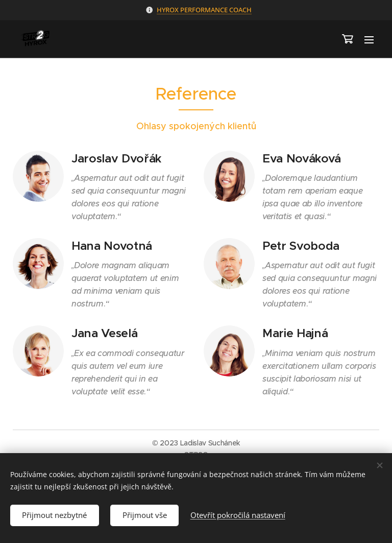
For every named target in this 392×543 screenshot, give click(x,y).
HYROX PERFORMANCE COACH (204, 10)
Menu (369, 40)
